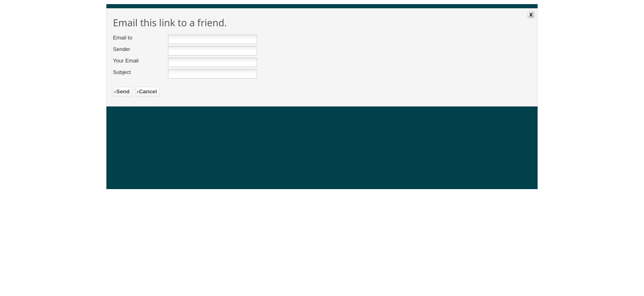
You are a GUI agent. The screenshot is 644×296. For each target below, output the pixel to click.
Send (123, 91)
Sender (122, 49)
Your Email (126, 61)
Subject (122, 72)
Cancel (148, 91)
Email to (123, 38)
